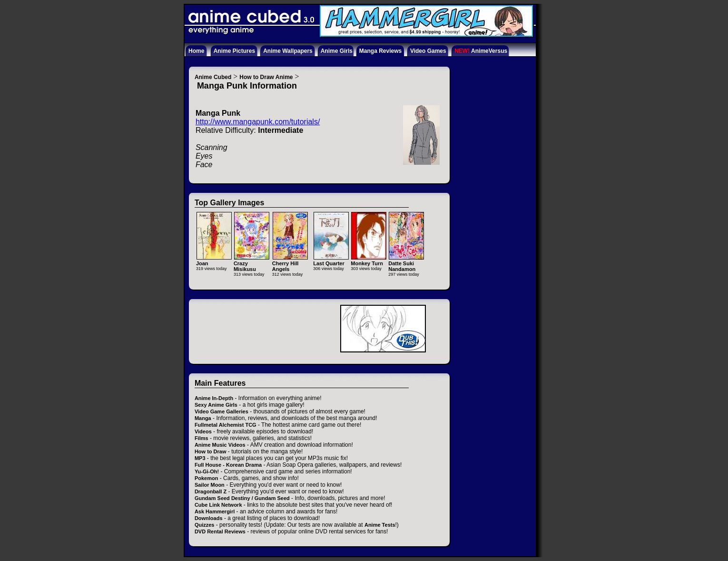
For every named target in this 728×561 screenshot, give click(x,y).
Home (196, 51)
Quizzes (205, 525)
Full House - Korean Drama (228, 465)
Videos (203, 431)
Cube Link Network (218, 505)
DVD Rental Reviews (220, 531)
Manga (203, 418)
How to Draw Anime (266, 77)
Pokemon (207, 478)
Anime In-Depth (214, 398)
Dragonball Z (211, 491)
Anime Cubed (213, 77)
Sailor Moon (210, 485)
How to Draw (211, 451)
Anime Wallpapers (288, 51)
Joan (214, 260)
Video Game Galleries (221, 411)
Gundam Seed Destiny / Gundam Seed (242, 498)
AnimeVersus (481, 51)
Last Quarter (331, 260)
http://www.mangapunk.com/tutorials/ (258, 122)
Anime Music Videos (220, 445)
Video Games (428, 51)
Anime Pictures (234, 51)
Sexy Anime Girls (216, 405)
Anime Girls (337, 51)
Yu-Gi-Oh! (207, 471)
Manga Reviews (380, 51)
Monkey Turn (369, 260)
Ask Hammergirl (215, 511)
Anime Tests (380, 525)
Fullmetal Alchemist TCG (226, 425)
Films (202, 438)
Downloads (209, 518)
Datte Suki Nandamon (406, 263)
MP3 (200, 458)
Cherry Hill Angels (290, 263)
